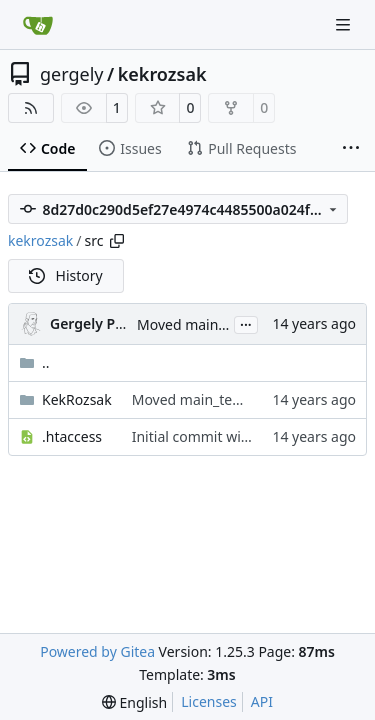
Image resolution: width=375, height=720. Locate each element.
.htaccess (72, 436)
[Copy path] (117, 241)
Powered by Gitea (97, 651)
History (66, 275)
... (246, 323)
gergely (72, 74)
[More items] (351, 149)
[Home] (38, 25)
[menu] (134, 702)
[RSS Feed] (31, 108)
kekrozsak (162, 74)
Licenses (209, 701)
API (262, 701)
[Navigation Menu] (345, 24)
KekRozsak (77, 399)
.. (34, 362)
